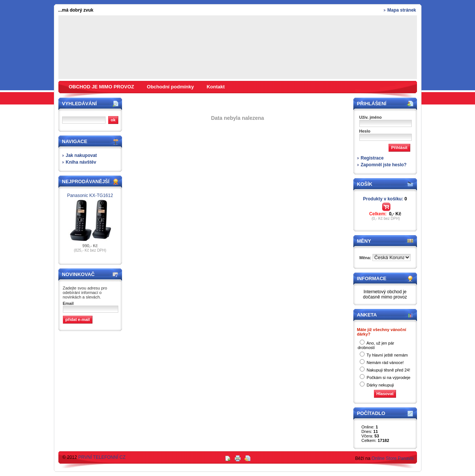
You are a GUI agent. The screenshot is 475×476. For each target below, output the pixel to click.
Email (68, 303)
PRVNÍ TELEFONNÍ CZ (102, 457)
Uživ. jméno (371, 117)
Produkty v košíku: (385, 199)
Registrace (372, 158)
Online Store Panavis (393, 458)
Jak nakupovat (81, 155)
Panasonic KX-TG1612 (90, 195)
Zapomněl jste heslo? (384, 165)
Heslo (365, 131)
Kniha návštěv (81, 162)
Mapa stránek (402, 10)
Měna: (366, 258)
